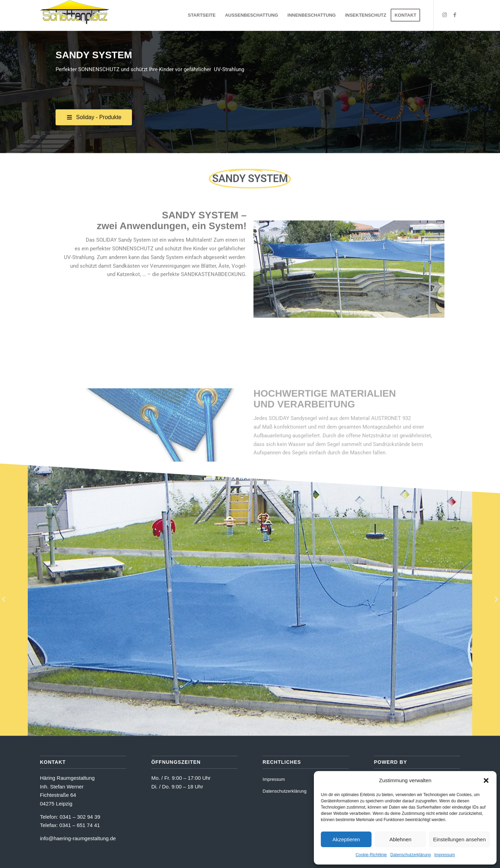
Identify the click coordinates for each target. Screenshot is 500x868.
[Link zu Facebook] (455, 15)
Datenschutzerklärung (411, 855)
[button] (486, 780)
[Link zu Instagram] (444, 15)
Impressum (445, 855)
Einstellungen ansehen (459, 839)
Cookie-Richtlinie (371, 855)
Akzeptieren (346, 839)
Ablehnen (400, 839)
